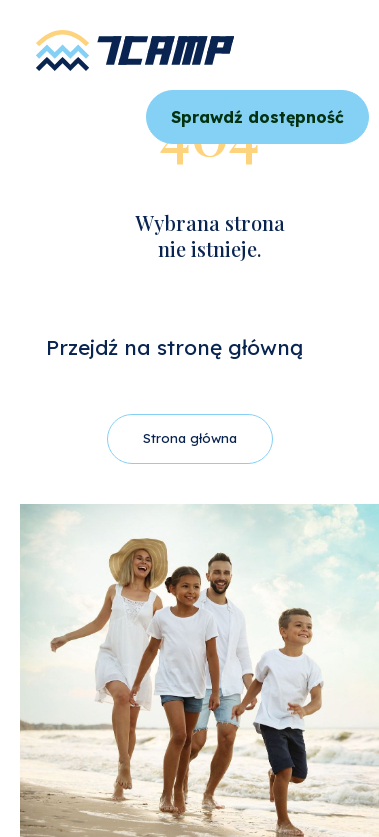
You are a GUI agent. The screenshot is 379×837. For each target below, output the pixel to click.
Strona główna (190, 438)
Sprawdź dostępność (257, 117)
